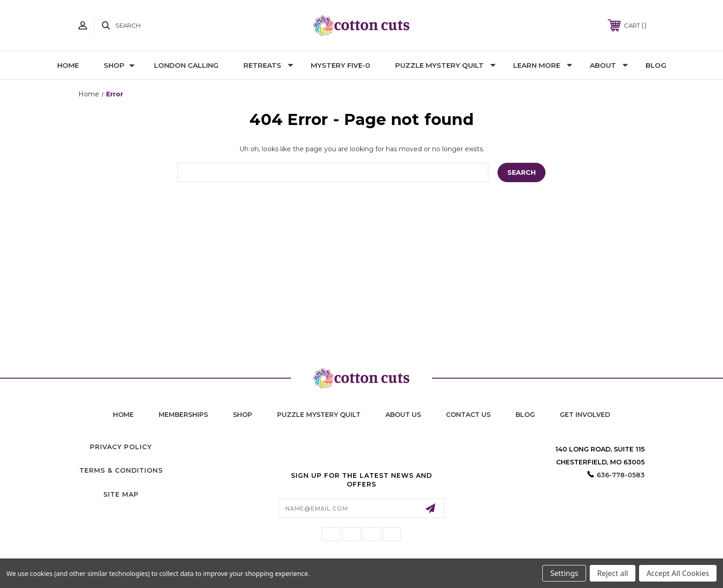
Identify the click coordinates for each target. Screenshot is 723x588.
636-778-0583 (621, 475)
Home (68, 65)
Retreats (268, 65)
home (123, 415)
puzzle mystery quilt (319, 415)
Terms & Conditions (121, 470)
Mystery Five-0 (341, 65)
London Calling (186, 65)
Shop (119, 65)
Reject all (613, 573)
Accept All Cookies (678, 573)
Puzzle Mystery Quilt (445, 65)
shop (243, 415)
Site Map (121, 494)
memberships (183, 415)
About (609, 65)
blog (525, 415)
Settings (564, 573)
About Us (403, 415)
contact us (468, 415)
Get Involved (585, 415)
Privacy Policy (121, 447)
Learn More (543, 65)
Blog (656, 65)
